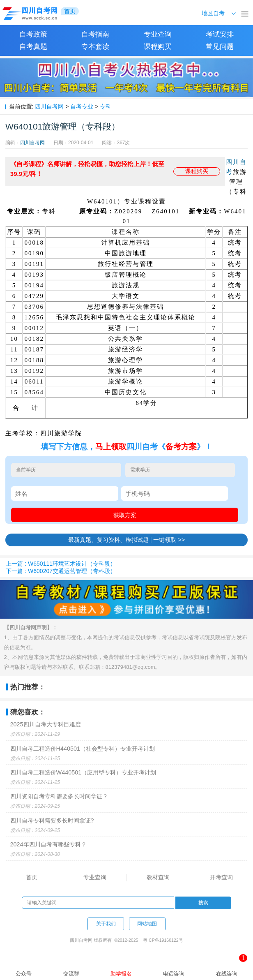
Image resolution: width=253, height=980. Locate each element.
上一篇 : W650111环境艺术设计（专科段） (61, 564)
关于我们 (106, 924)
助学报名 (121, 974)
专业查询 (158, 34)
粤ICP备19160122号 (163, 940)
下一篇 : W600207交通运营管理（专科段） (61, 571)
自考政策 (33, 34)
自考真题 (33, 47)
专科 (106, 106)
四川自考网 (49, 106)
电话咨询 (174, 974)
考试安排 (220, 34)
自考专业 (82, 106)
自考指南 (95, 34)
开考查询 (221, 877)
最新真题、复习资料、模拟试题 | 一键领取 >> (127, 540)
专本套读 (95, 47)
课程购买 (158, 47)
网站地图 (147, 924)
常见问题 (220, 47)
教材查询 (158, 877)
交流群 (71, 974)
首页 (32, 877)
